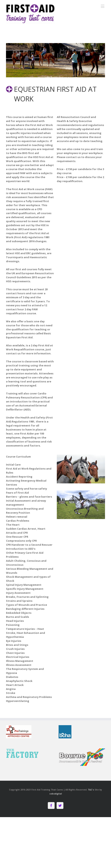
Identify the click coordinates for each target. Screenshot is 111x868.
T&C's (91, 790)
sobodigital (56, 794)
